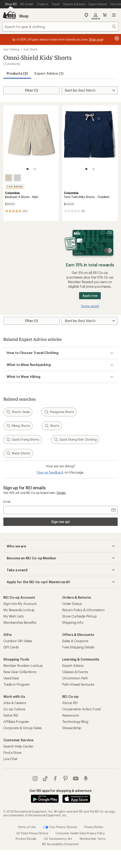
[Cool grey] (17, 178)
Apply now (90, 296)
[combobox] (60, 27)
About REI (70, 703)
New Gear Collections (20, 672)
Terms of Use (27, 827)
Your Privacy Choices (60, 827)
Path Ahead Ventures (78, 684)
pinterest (66, 779)
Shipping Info (73, 622)
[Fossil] (9, 178)
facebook (55, 779)
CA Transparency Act (58, 839)
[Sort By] (90, 90)
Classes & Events (75, 672)
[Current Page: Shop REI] (11, 4)
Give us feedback (50, 472)
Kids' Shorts (31, 49)
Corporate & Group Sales (23, 728)
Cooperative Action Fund (81, 709)
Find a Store (12, 752)
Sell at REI (11, 715)
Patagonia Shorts (59, 412)
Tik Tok (45, 779)
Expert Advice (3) (49, 73)
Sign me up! (60, 522)
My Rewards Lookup (19, 610)
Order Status (72, 604)
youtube (76, 779)
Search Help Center (18, 746)
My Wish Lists (14, 616)
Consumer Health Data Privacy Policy (80, 833)
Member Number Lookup (23, 665)
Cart (105, 15)
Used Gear (11, 678)
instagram (35, 779)
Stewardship (72, 728)
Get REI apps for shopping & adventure (60, 791)
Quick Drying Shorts (23, 440)
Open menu (114, 15)
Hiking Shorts (18, 426)
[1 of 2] (28, 169)
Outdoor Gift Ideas (18, 641)
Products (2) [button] (17, 73)
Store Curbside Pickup (79, 616)
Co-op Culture (14, 709)
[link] (31, 140)
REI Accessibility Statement (60, 844)
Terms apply (90, 306)
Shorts (52, 426)
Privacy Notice (94, 827)
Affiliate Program (16, 722)
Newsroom (71, 715)
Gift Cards (11, 647)
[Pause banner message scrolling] (116, 38)
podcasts (86, 779)
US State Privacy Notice (32, 833)
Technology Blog (75, 722)
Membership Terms (93, 839)
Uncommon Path (75, 678)
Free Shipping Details (78, 647)
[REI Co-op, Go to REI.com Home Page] (9, 15)
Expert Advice (73, 665)
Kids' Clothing (11, 49)
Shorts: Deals (18, 412)
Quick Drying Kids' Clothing (75, 440)
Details (61, 493)
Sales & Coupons (75, 641)
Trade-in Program (16, 684)
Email (7, 502)
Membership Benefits (20, 622)
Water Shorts (18, 453)
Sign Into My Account (20, 604)
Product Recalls (26, 839)
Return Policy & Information (83, 610)
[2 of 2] (35, 169)
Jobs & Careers (15, 703)
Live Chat (10, 759)
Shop (24, 16)
